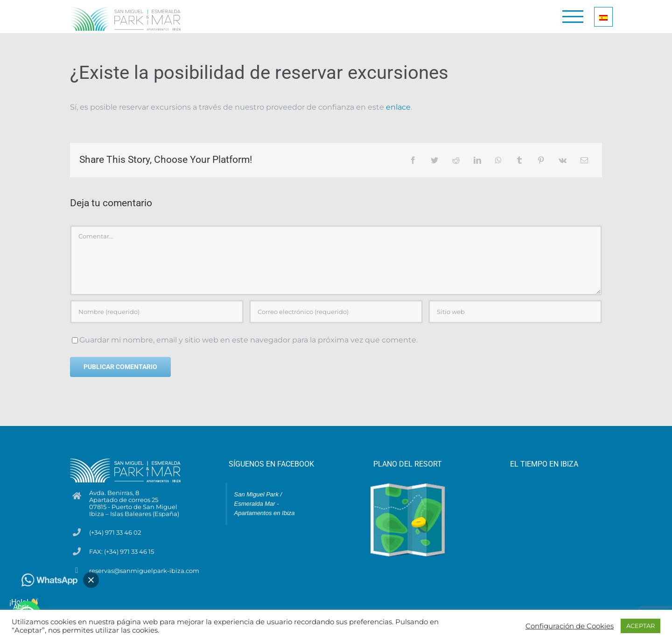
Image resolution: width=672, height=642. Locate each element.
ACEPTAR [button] (640, 626)
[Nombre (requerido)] (157, 312)
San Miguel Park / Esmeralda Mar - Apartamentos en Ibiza (265, 504)
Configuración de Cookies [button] (570, 626)
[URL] (515, 312)
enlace (398, 107)
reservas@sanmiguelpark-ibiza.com (144, 571)
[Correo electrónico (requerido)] (336, 312)
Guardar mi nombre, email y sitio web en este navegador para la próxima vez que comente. (248, 340)
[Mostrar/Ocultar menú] (573, 17)
